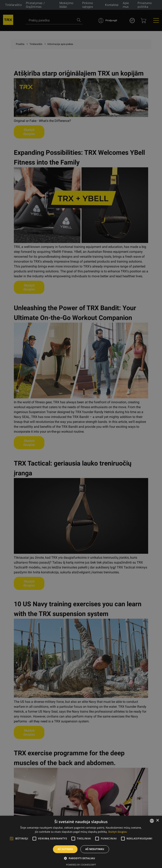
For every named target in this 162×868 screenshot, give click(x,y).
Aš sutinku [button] (65, 849)
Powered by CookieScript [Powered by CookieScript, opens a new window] (81, 865)
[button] (81, 858)
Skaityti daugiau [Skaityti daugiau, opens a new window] (118, 832)
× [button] (157, 821)
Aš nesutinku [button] (95, 849)
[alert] (81, 434)
